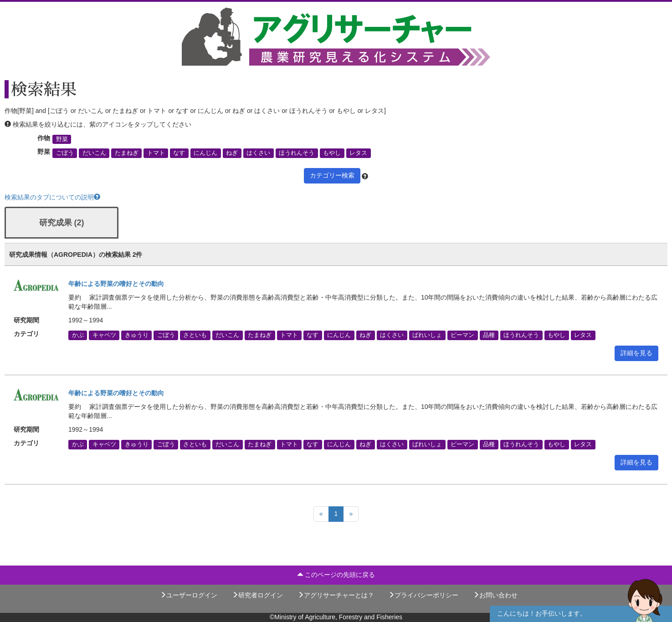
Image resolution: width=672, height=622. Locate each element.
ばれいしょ (427, 335)
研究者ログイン (257, 595)
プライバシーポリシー (423, 595)
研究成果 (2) (62, 223)
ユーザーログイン (189, 595)
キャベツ (104, 335)
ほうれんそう (297, 153)
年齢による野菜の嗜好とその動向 (116, 284)
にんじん (205, 153)
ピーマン (462, 335)
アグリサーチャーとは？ (336, 595)
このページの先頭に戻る (336, 575)
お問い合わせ (495, 595)
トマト (156, 153)
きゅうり (137, 335)
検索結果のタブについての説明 (52, 197)
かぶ (78, 335)
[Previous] (321, 514)
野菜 (62, 139)
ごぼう (65, 153)
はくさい (258, 153)
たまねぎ (127, 153)
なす (179, 153)
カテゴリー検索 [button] (332, 175)
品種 (489, 335)
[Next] (351, 514)
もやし (332, 153)
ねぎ (232, 153)
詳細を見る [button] (636, 353)
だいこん (94, 153)
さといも (195, 335)
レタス (358, 153)
